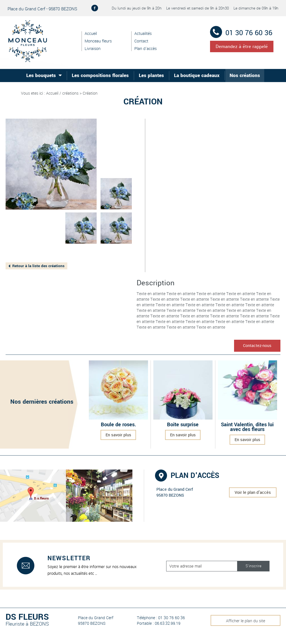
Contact (141, 41)
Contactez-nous (257, 346)
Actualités (143, 34)
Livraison (93, 49)
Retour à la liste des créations (38, 266)
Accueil (91, 34)
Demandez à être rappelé (242, 46)
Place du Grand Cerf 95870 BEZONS (96, 621)
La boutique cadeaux (197, 76)
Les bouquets (41, 76)
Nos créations (245, 76)
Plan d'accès (146, 49)
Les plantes (151, 76)
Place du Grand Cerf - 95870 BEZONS (42, 9)
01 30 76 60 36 (248, 33)
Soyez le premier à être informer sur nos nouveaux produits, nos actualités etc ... (92, 570)
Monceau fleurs (98, 41)
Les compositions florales (100, 76)
